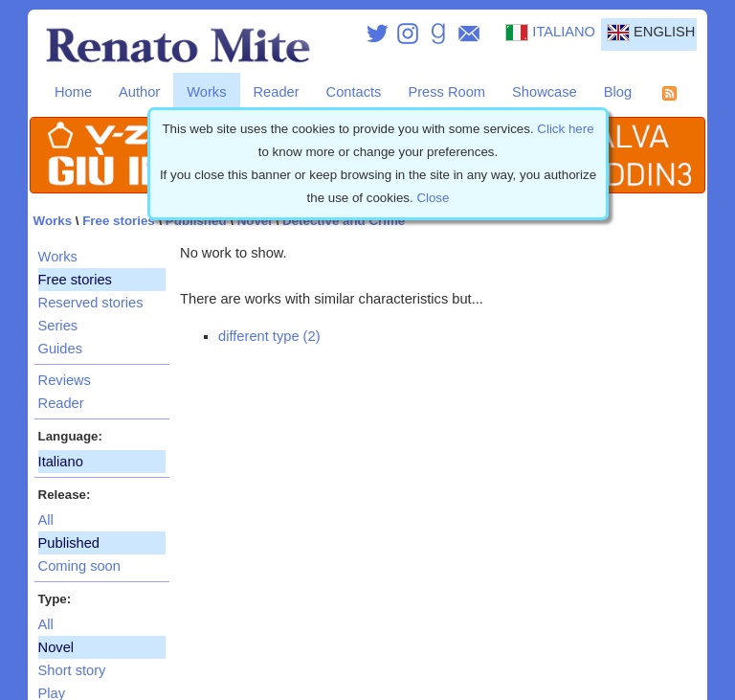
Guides (60, 349)
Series (58, 326)
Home (73, 92)
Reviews (65, 380)
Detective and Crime (344, 221)
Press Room (446, 92)
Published (196, 221)
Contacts (354, 92)
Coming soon (79, 566)
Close (433, 198)
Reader (277, 92)
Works (206, 92)
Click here (565, 129)
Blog (618, 92)
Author (139, 92)
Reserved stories (91, 303)
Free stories (119, 221)
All (46, 520)
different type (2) (269, 336)
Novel (255, 221)
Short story (72, 670)
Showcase (545, 92)
